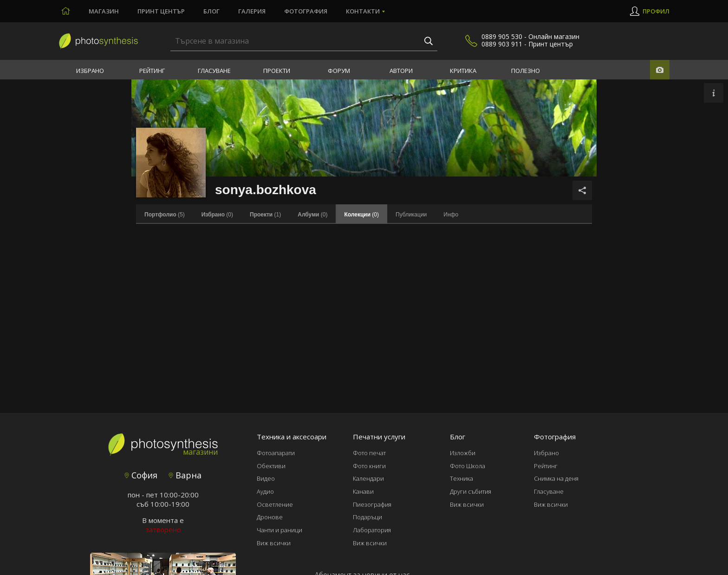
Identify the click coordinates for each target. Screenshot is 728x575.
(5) (165, 215)
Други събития (471, 491)
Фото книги (369, 466)
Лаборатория (372, 530)
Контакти (363, 11)
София (141, 475)
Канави (363, 491)
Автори (401, 71)
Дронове (270, 517)
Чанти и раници (279, 530)
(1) (265, 215)
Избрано (90, 71)
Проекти (277, 71)
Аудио (265, 491)
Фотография (306, 11)
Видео (266, 478)
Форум (339, 71)
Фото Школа (468, 466)
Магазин (104, 11)
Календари (368, 478)
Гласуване (214, 71)
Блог (211, 11)
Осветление (275, 504)
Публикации (411, 215)
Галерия (252, 11)
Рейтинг (152, 71)
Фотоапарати (276, 453)
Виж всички (274, 543)
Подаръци (367, 517)
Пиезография (372, 504)
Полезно (526, 71)
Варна (185, 475)
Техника (461, 478)
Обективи (271, 466)
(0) (217, 215)
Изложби (463, 453)
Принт (161, 11)
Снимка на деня (556, 478)
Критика (463, 71)
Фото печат (369, 453)
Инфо (451, 215)
